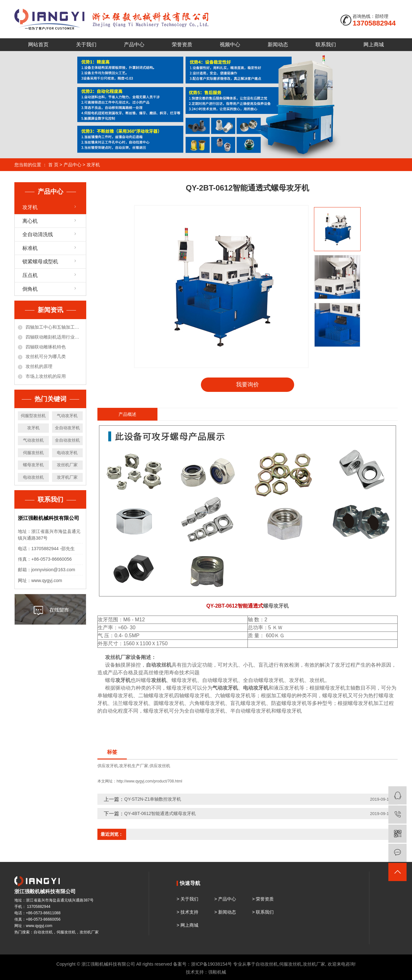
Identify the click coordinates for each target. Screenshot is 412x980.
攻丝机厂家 (67, 465)
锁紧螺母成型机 (40, 262)
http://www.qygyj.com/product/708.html (149, 781)
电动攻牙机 (67, 453)
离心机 (30, 221)
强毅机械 (217, 972)
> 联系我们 (263, 912)
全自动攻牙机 (67, 428)
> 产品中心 (225, 899)
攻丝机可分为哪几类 (46, 356)
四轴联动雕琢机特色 (46, 347)
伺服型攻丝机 (33, 416)
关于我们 (86, 45)
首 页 (53, 165)
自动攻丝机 (267, 964)
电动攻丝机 (33, 477)
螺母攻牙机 (33, 465)
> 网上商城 (187, 925)
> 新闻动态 (225, 912)
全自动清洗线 (38, 234)
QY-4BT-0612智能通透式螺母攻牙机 (160, 813)
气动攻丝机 (33, 440)
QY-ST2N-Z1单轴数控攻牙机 (153, 799)
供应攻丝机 (160, 766)
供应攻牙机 (108, 766)
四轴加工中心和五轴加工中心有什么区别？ (54, 327)
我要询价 (248, 385)
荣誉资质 (182, 45)
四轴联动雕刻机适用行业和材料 (54, 337)
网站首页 (38, 45)
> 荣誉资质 (263, 899)
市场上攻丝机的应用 (46, 376)
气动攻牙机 (67, 416)
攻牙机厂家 (67, 477)
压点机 (30, 275)
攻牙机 (93, 165)
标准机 (30, 248)
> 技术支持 (187, 912)
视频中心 (230, 45)
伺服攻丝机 (33, 453)
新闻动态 (278, 45)
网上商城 (374, 45)
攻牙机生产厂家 (134, 766)
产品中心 (134, 45)
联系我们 (326, 45)
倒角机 (30, 289)
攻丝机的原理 (39, 366)
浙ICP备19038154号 (211, 964)
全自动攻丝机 (67, 440)
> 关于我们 (187, 899)
